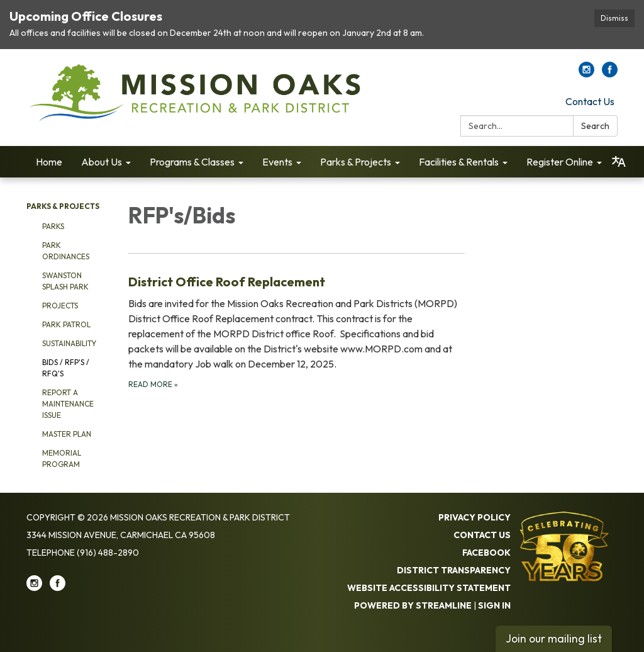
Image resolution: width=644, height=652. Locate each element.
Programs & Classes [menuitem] (192, 162)
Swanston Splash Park (65, 281)
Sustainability (69, 343)
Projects (60, 306)
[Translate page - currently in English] (619, 162)
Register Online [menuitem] (560, 162)
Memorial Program (62, 458)
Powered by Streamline (413, 605)
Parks (53, 226)
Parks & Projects (63, 206)
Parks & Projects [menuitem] (356, 162)
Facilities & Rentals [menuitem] (459, 162)
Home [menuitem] (49, 162)
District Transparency (454, 570)
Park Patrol (66, 324)
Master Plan (67, 434)
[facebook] (610, 74)
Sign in (494, 605)
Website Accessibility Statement (429, 588)
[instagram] (586, 74)
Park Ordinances (66, 251)
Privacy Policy (475, 517)
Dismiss (614, 18)
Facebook (486, 553)
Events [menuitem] (277, 162)
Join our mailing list (554, 638)
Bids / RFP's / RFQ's (66, 368)
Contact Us (590, 101)
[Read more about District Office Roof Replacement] (297, 331)
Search (595, 126)
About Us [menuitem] (102, 162)
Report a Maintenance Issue (68, 404)
